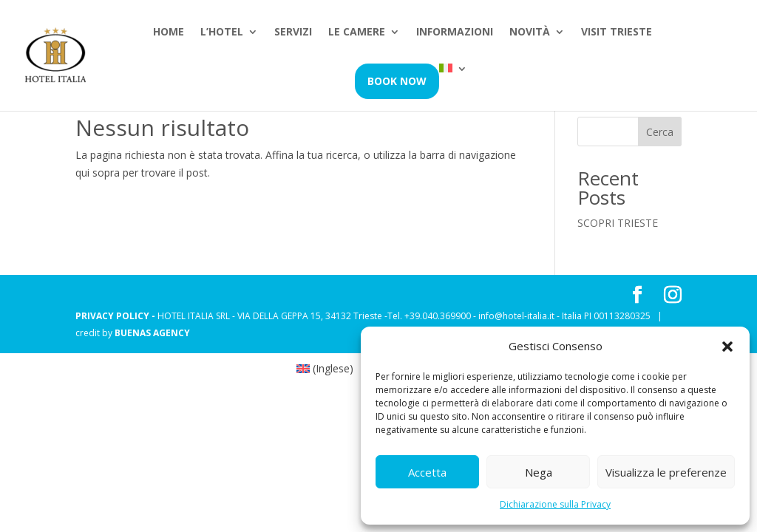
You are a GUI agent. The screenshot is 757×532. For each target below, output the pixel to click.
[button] (727, 347)
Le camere (357, 33)
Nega (539, 472)
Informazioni (455, 33)
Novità (530, 33)
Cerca (660, 132)
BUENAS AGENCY (152, 333)
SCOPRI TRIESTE (618, 223)
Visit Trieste (617, 33)
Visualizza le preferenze (666, 472)
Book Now (397, 81)
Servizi (293, 33)
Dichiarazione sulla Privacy (555, 504)
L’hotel (222, 33)
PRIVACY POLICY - (116, 316)
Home (169, 33)
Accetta (427, 472)
